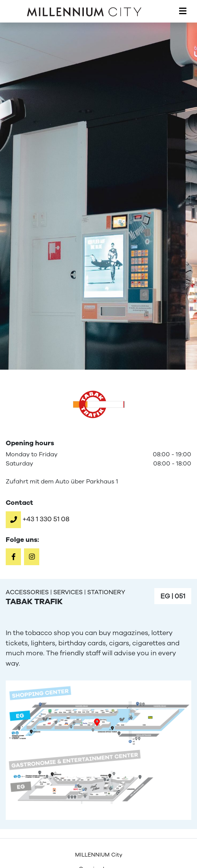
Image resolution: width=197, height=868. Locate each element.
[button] (38, 519)
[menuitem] (98, 855)
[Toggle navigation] (183, 11)
